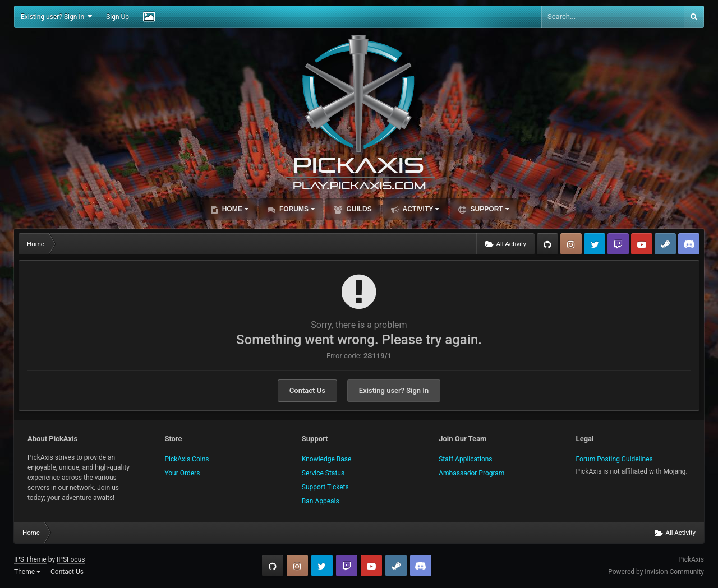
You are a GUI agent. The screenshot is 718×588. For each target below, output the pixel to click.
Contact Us (307, 390)
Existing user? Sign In (56, 17)
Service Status (323, 473)
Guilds (358, 209)
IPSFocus (71, 559)
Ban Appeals (321, 501)
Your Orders (182, 473)
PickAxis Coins (187, 459)
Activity (420, 209)
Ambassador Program (471, 473)
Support (489, 209)
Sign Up (118, 17)
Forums (296, 209)
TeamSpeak (689, 244)
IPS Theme (30, 559)
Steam (665, 244)
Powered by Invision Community (656, 572)
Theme (27, 572)
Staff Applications (465, 459)
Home (234, 209)
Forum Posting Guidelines (615, 459)
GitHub (547, 244)
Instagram (571, 244)
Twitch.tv (618, 244)
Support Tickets (325, 487)
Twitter (595, 244)
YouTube (642, 244)
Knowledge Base (327, 459)
